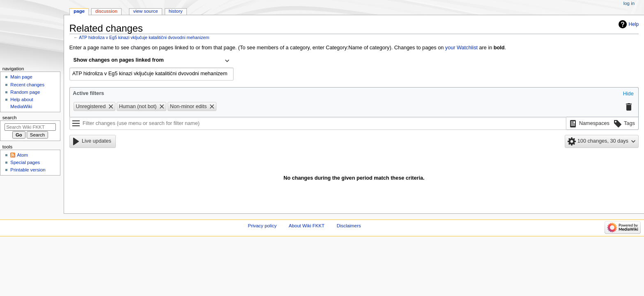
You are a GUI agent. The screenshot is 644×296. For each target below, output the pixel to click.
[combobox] (152, 61)
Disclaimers (349, 226)
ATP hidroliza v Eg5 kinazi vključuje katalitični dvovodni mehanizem (144, 37)
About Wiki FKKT (307, 226)
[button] (628, 94)
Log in (629, 3)
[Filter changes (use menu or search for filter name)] (318, 123)
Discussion (106, 11)
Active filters (88, 93)
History (176, 11)
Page (79, 11)
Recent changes (27, 85)
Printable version (28, 170)
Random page (25, 92)
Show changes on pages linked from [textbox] (119, 60)
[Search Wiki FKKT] (30, 127)
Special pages (25, 162)
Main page (21, 77)
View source (145, 11)
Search (10, 118)
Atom (22, 155)
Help (634, 24)
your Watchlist (461, 48)
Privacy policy (262, 226)
